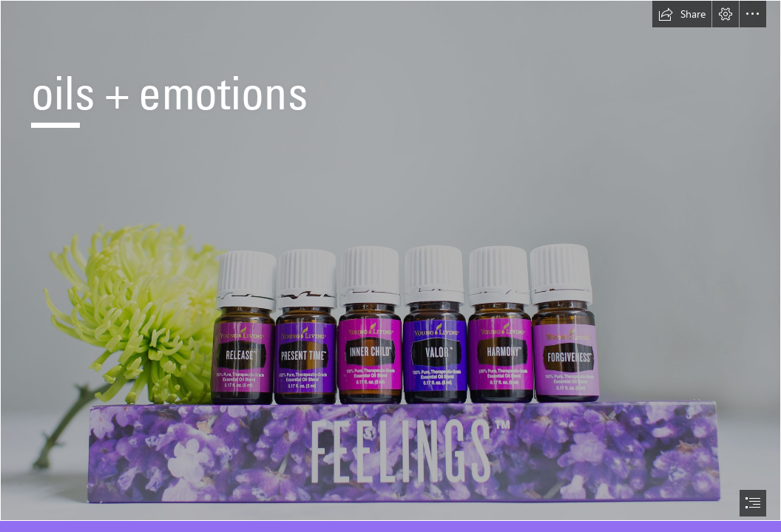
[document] (390, 266)
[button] (682, 14)
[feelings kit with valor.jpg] (390, 260)
